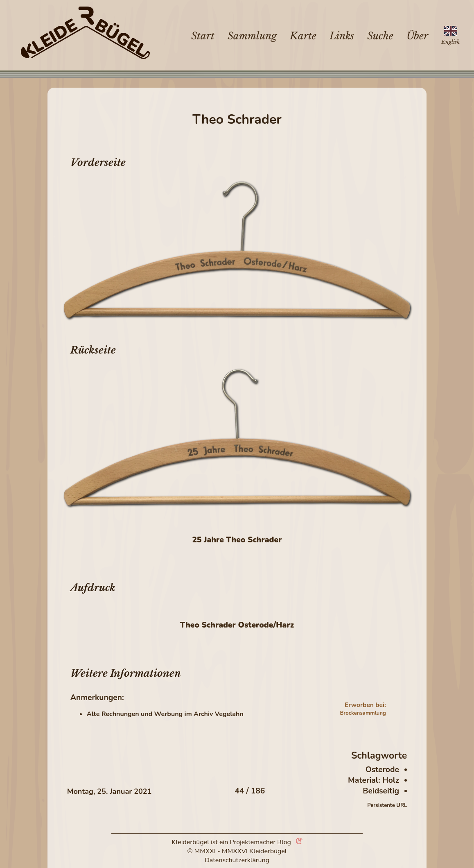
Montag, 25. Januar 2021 (109, 791)
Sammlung (252, 36)
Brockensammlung (363, 713)
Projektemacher (253, 842)
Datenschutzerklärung (237, 860)
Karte (303, 36)
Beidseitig (381, 791)
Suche (380, 36)
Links (342, 36)
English (450, 42)
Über (417, 36)
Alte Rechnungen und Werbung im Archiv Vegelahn (165, 714)
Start (203, 36)
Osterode (382, 770)
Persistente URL (387, 805)
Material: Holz (374, 780)
